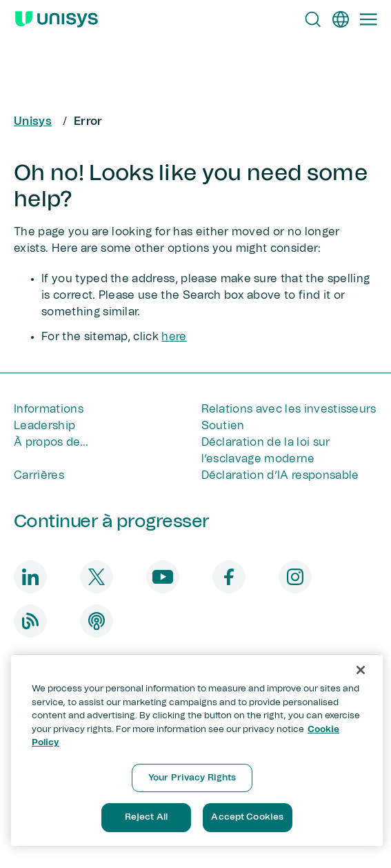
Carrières (39, 475)
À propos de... (51, 442)
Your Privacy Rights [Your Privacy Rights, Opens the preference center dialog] (192, 778)
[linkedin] (30, 577)
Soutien (223, 426)
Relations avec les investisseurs (289, 409)
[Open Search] (313, 19)
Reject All (146, 817)
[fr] (341, 19)
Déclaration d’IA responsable (280, 475)
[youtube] (163, 577)
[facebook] (229, 577)
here (174, 337)
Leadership (44, 426)
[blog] (30, 621)
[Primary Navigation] (368, 19)
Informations (49, 409)
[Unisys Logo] (57, 19)
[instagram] (295, 577)
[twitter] (97, 577)
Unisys (33, 121)
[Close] (361, 670)
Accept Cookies (247, 817)
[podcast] (97, 621)
